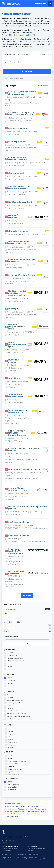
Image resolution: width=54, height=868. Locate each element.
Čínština (9, 740)
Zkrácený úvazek (11, 656)
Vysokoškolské (10, 686)
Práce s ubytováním (11, 628)
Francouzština (11, 742)
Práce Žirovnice (11, 809)
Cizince (8, 706)
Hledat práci (27, 71)
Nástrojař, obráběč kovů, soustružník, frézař (20, 188)
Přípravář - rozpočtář (18, 231)
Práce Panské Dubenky (28, 811)
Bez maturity (10, 681)
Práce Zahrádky (23, 809)
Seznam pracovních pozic (10, 846)
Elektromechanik (16, 173)
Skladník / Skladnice (13, 217)
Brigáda (7, 631)
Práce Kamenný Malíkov (39, 809)
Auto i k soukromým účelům (15, 761)
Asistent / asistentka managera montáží (24, 450)
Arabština (9, 734)
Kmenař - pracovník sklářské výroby (17, 344)
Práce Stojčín (35, 806)
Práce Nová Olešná (12, 811)
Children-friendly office (14, 769)
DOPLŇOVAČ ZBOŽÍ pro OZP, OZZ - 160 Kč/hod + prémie (21, 114)
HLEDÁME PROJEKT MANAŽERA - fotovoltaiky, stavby (18, 433)
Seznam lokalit (32, 846)
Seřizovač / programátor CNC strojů (17, 327)
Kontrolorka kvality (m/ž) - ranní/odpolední (16, 551)
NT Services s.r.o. (10, 614)
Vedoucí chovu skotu (18, 128)
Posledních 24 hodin (12, 784)
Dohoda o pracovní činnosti (14, 661)
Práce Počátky (11, 814)
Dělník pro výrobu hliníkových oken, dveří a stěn (22, 93)
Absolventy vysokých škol (14, 703)
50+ (7, 695)
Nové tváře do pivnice (18, 522)
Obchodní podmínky (8, 840)
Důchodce (9, 708)
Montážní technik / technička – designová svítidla (17, 293)
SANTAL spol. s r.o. (10, 609)
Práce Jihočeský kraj (12, 816)
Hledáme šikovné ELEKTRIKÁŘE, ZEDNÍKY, (19, 489)
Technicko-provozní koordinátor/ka (18, 411)
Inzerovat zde (40, 4)
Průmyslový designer (14, 361)
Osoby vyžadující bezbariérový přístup (18, 716)
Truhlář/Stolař (15, 378)
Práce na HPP (9, 625)
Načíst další (27, 596)
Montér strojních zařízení (20, 202)
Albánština (10, 729)
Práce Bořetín (24, 806)
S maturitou (9, 683)
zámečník (33, 42)
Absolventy (9, 698)
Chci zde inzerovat (43, 86)
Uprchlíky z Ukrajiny (12, 719)
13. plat (9, 756)
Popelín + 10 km (8, 35)
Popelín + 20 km (25, 35)
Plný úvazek (9, 653)
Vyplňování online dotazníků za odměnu (22, 261)
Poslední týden (10, 790)
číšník (27, 42)
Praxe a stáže (10, 669)
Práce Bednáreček (12, 806)
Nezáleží (8, 678)
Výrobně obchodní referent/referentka (17, 159)
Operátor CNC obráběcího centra (24, 469)
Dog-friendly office (12, 772)
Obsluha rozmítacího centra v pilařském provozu (27, 508)
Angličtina (10, 732)
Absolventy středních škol (14, 700)
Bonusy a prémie (12, 764)
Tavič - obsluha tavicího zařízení (16, 396)
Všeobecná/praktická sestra (22, 275)
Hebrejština (10, 745)
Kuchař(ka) (14, 309)
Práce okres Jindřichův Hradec (29, 814)
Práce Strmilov (43, 811)
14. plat (9, 759)
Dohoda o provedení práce (14, 658)
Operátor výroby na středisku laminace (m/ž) (16, 574)
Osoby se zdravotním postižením (16, 714)
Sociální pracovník (17, 142)
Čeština (9, 737)
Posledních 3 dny (11, 787)
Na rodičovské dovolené (13, 711)
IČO (6, 664)
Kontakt (4, 843)
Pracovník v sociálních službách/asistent (19, 243)
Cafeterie (9, 767)
